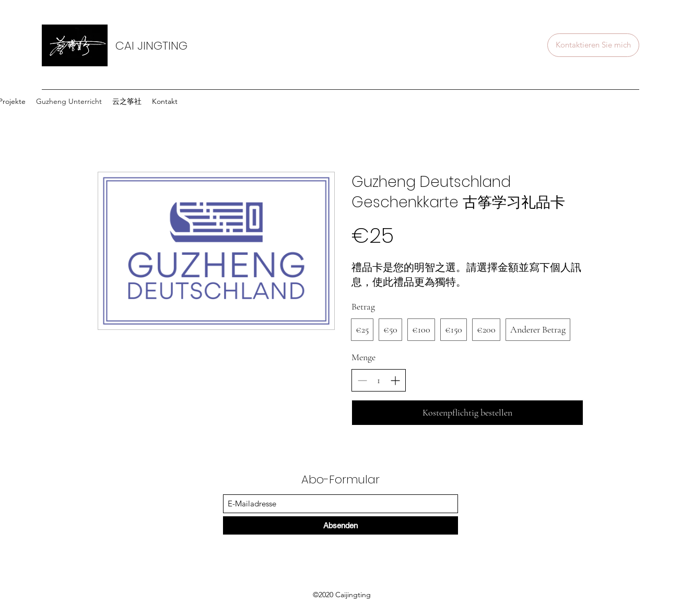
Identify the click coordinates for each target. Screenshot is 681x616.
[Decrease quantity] (362, 380)
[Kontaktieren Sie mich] (593, 45)
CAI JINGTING (151, 46)
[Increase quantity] (395, 380)
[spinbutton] (379, 380)
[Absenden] (340, 525)
